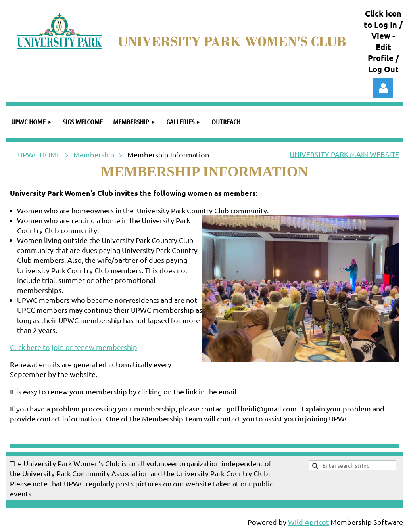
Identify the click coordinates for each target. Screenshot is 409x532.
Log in (383, 88)
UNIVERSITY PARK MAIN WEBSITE (344, 154)
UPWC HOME (39, 154)
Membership (94, 154)
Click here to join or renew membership (74, 347)
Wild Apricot (308, 522)
